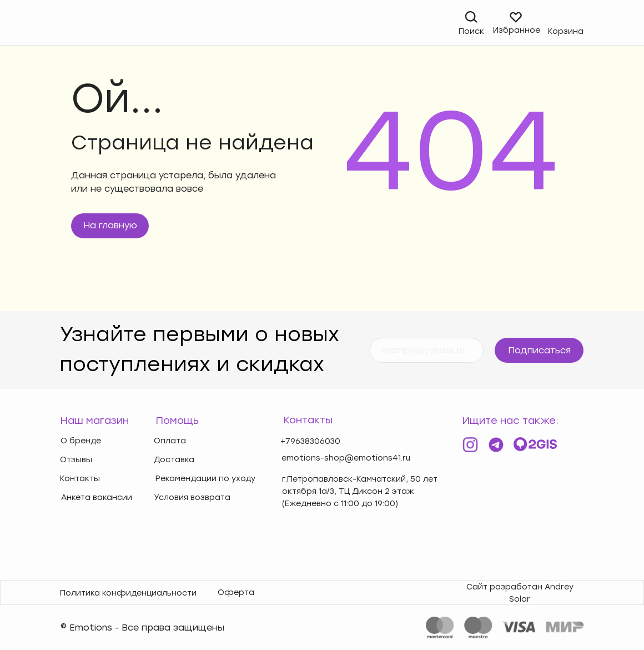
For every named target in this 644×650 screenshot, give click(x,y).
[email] (427, 350)
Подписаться (539, 350)
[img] (67, 24)
